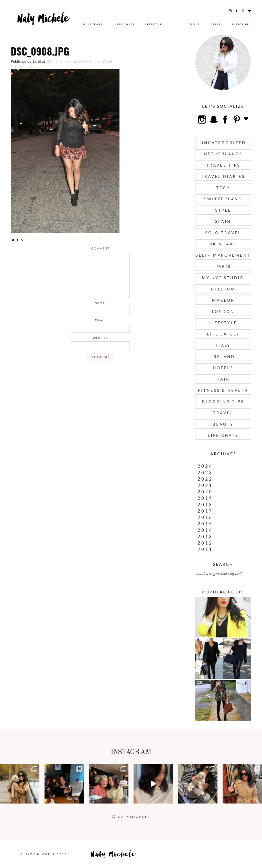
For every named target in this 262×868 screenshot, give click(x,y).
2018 (205, 504)
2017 (205, 511)
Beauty (223, 424)
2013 (205, 536)
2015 (205, 524)
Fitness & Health (223, 390)
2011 (205, 549)
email (100, 320)
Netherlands (223, 154)
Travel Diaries (223, 176)
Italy (223, 345)
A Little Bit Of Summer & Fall (89, 61)
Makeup (223, 300)
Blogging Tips (223, 402)
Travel (223, 413)
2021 (205, 485)
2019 (205, 498)
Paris (223, 266)
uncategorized (223, 143)
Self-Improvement (223, 255)
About (194, 24)
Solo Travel (93, 24)
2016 (205, 517)
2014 (205, 530)
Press (216, 24)
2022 (205, 479)
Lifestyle (154, 24)
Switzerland (223, 199)
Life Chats (125, 24)
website (100, 338)
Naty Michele (44, 22)
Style (223, 210)
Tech (223, 188)
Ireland (223, 356)
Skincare (223, 244)
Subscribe (240, 24)
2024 (205, 466)
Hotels (223, 368)
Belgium (223, 289)
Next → (36, 66)
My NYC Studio (223, 278)
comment (100, 248)
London (223, 311)
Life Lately (223, 334)
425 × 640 (54, 61)
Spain (223, 221)
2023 (205, 473)
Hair (223, 379)
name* (100, 303)
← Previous (20, 66)
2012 (205, 543)
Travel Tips (223, 165)
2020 (205, 492)
